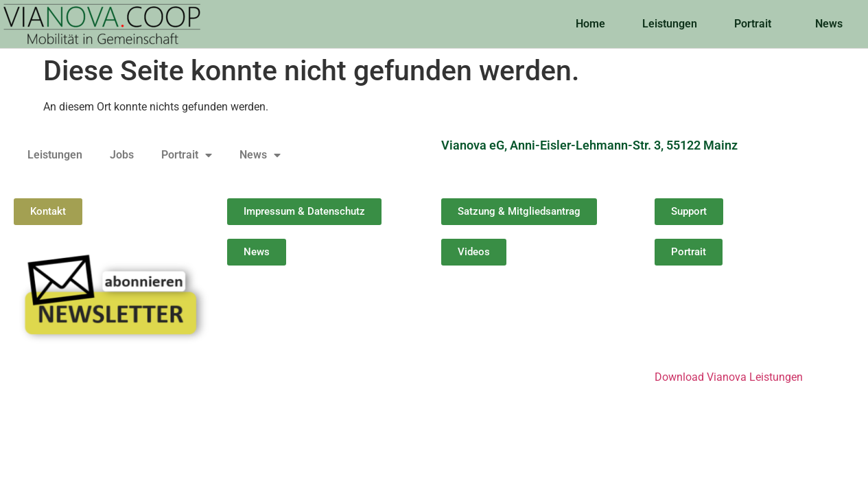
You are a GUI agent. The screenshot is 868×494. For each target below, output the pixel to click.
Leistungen (670, 24)
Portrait (756, 24)
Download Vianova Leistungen (729, 377)
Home (590, 24)
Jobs (122, 155)
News (832, 24)
